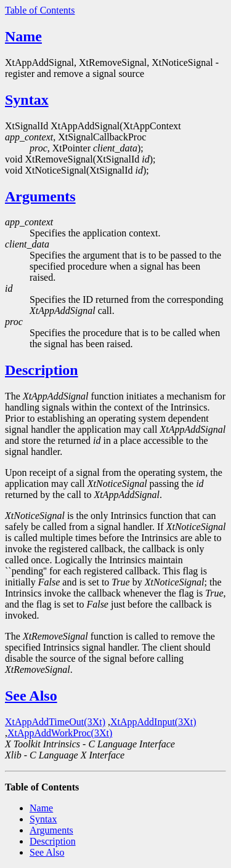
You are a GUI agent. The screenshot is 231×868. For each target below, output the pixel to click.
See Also (31, 696)
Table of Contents (40, 10)
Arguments (40, 196)
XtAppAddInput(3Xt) (153, 722)
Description (42, 370)
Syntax (27, 100)
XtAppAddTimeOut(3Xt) (55, 722)
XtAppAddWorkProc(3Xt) (60, 733)
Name (23, 36)
